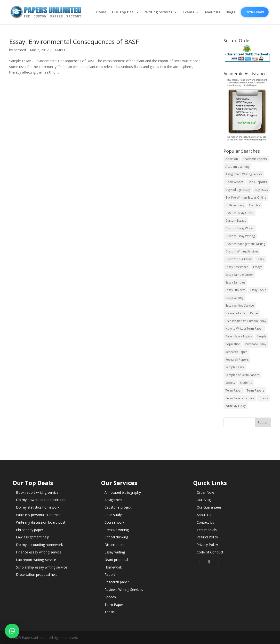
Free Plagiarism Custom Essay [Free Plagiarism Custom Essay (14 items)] (246, 321)
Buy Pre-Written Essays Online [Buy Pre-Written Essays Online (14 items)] (246, 197)
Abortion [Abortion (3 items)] (232, 159)
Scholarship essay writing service (42, 567)
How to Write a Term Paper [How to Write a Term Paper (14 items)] (244, 329)
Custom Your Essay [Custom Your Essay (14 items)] (239, 259)
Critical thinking (116, 537)
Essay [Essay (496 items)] (260, 259)
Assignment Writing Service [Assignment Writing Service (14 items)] (244, 174)
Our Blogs (204, 500)
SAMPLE (59, 50)
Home (101, 12)
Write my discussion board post (41, 522)
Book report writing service (37, 492)
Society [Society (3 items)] (230, 383)
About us (212, 12)
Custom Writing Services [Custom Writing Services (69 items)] (242, 251)
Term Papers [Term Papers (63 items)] (255, 390)
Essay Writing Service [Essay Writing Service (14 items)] (240, 305)
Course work (114, 522)
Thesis (110, 612)
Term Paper (114, 605)
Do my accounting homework (39, 545)
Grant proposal (116, 560)
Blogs (230, 12)
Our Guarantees (209, 507)
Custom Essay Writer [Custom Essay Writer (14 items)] (240, 228)
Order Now (255, 12)
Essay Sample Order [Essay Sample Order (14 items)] (239, 275)
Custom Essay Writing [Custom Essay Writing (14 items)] (240, 236)
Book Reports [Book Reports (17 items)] (257, 182)
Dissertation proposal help (37, 574)
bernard (20, 50)
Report (110, 574)
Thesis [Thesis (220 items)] (264, 398)
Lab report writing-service (36, 560)
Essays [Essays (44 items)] (258, 267)
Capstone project (118, 507)
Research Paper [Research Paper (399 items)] (236, 352)
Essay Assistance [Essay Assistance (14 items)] (237, 267)
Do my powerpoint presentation (41, 500)
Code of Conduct (210, 552)
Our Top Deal (123, 12)
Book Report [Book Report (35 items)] (234, 182)
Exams (188, 12)
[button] (12, 631)
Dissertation (114, 545)
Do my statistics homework (38, 507)
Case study (113, 515)
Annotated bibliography (123, 492)
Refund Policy (207, 537)
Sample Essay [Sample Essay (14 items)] (235, 367)
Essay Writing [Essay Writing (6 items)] (234, 298)
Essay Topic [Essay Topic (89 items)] (258, 290)
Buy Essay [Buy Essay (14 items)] (261, 190)
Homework (113, 567)
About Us (204, 515)
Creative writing (117, 530)
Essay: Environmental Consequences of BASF (74, 42)
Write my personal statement (39, 515)
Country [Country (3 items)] (254, 205)
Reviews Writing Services (124, 590)
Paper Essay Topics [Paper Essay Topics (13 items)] (239, 336)
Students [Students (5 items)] (246, 383)
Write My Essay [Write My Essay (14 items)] (236, 406)
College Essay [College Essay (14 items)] (235, 205)
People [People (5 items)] (262, 336)
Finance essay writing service (39, 552)
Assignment (114, 500)
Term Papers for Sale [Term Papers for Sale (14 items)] (240, 398)
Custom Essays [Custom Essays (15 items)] (236, 221)
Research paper (117, 582)
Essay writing (115, 552)
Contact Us (205, 522)
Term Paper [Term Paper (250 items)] (234, 390)
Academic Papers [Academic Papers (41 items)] (255, 159)
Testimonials (207, 530)
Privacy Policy (207, 545)
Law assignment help (33, 537)
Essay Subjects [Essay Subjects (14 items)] (235, 290)
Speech (110, 597)
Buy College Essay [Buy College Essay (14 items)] (238, 190)
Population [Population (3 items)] (233, 344)
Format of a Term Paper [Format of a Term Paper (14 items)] (242, 313)
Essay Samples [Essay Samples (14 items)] (235, 282)
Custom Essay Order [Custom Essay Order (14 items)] (240, 213)
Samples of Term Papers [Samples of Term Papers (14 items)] (242, 375)
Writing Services (159, 12)
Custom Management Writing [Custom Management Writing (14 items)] (245, 244)
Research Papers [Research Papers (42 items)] (237, 360)
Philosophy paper (30, 530)
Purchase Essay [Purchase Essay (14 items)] (256, 344)
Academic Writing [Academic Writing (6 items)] (237, 167)
